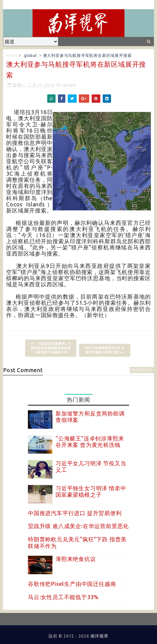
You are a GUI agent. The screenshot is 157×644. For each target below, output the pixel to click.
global (30, 55)
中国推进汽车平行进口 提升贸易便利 (75, 513)
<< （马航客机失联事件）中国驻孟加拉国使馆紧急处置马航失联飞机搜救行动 (51, 348)
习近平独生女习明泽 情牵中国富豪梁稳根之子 (91, 491)
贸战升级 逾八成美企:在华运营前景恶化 (78, 526)
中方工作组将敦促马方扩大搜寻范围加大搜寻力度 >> (105, 350)
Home (12, 55)
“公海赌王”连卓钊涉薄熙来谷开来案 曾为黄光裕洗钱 (90, 442)
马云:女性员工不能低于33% (63, 597)
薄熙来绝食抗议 (76, 559)
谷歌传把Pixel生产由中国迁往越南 (72, 584)
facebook (142, 370)
